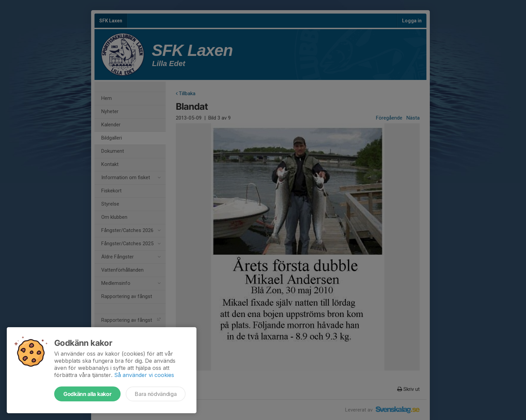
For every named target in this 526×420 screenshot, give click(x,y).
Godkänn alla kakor (87, 394)
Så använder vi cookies (144, 375)
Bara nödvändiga (156, 394)
